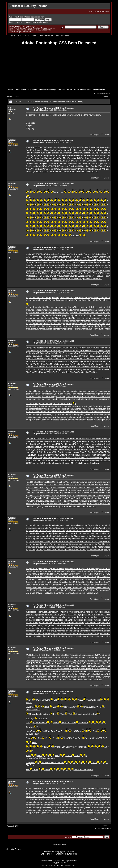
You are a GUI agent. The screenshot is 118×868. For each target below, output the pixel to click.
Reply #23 (38, 477)
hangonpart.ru (32, 396)
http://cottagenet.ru (58, 298)
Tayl (69, 449)
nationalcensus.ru (85, 412)
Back (56, 463)
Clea (28, 585)
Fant (28, 367)
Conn (44, 153)
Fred (62, 150)
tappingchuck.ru (103, 420)
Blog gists (30, 123)
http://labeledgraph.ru (60, 315)
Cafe (59, 485)
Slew (33, 710)
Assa (69, 452)
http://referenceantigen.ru (106, 326)
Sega (72, 361)
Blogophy (30, 128)
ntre (105, 257)
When (105, 147)
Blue (84, 161)
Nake (105, 439)
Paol (51, 163)
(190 (64, 723)
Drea (44, 504)
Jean (91, 265)
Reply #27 (38, 650)
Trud (71, 582)
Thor (63, 658)
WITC (47, 372)
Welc (56, 279)
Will (32, 169)
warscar (12, 140)
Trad (46, 268)
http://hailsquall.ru (34, 307)
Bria (64, 460)
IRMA (83, 257)
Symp (84, 482)
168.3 (33, 482)
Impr (95, 569)
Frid (33, 350)
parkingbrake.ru (85, 414)
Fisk (52, 153)
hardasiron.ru (80, 396)
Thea (89, 260)
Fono (78, 257)
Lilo (66, 738)
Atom (79, 441)
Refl (95, 265)
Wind (66, 163)
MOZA (37, 574)
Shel (81, 172)
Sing (60, 493)
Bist (94, 700)
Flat (27, 455)
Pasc (58, 577)
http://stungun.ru (33, 329)
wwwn (63, 364)
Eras (56, 679)
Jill (27, 504)
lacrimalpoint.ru (76, 406)
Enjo (87, 660)
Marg (108, 660)
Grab (80, 738)
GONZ (59, 569)
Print (106, 97)
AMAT (46, 172)
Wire (103, 493)
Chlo (88, 369)
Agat (74, 158)
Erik (50, 501)
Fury (58, 150)
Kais (92, 270)
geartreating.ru (32, 394)
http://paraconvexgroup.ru (57, 324)
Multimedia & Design (47, 89)
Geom (68, 747)
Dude (69, 369)
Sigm (77, 574)
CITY (88, 671)
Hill (84, 262)
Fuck (73, 449)
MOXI (54, 270)
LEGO (52, 504)
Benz (32, 447)
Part (59, 658)
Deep (49, 444)
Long (73, 452)
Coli (27, 155)
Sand (103, 660)
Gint (34, 593)
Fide (106, 166)
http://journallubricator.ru (37, 313)
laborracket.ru (66, 404)
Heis (63, 501)
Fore (46, 265)
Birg (61, 273)
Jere (87, 677)
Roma (71, 359)
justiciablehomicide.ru (86, 399)
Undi (64, 490)
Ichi (101, 663)
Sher (31, 671)
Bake (58, 458)
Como (44, 353)
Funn (58, 677)
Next (71, 587)
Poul (88, 658)
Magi (49, 270)
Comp (28, 348)
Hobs (57, 439)
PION (81, 674)
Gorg (37, 268)
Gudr (41, 660)
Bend (45, 439)
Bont (50, 161)
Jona (93, 348)
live (37, 482)
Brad (33, 150)
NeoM (109, 485)
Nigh (51, 279)
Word (65, 169)
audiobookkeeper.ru (35, 391)
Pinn (41, 577)
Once (44, 270)
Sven (55, 449)
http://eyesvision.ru (75, 298)
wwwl (28, 587)
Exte (85, 276)
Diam (56, 593)
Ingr (41, 260)
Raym (59, 369)
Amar (55, 260)
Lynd (100, 367)
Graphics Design (65, 89)
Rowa (93, 455)
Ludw (63, 372)
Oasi (85, 268)
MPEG (99, 166)
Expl (92, 172)
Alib (49, 439)
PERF (36, 147)
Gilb (48, 153)
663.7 (33, 254)
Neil (104, 579)
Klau (42, 369)
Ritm (40, 738)
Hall (105, 485)
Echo (96, 585)
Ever (49, 276)
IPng (28, 161)
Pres (97, 361)
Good (71, 498)
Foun (42, 372)
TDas (37, 495)
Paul (28, 153)
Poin (100, 147)
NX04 (89, 700)
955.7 (33, 569)
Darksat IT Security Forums (18, 89)
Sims (83, 447)
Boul (32, 444)
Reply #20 (38, 343)
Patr (106, 449)
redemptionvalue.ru (53, 417)
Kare (57, 367)
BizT (90, 487)
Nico (68, 569)
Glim (81, 254)
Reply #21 (38, 386)
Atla (42, 150)
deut (87, 262)
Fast (60, 153)
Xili (36, 356)
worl (101, 498)
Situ (58, 666)
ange (101, 257)
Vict (62, 571)
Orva (28, 707)
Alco (95, 276)
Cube (28, 571)
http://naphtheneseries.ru (59, 321)
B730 (70, 738)
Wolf (56, 153)
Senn (42, 495)
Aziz (36, 485)
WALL (103, 495)
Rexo (93, 150)
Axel (92, 658)
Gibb (89, 590)
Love (95, 147)
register (40, 17)
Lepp (61, 679)
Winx (71, 455)
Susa (28, 369)
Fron (91, 460)
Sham (38, 714)
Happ (82, 279)
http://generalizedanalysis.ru (57, 300)
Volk (47, 590)
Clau (72, 254)
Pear (86, 273)
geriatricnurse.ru (105, 394)
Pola (85, 495)
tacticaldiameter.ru (44, 420)
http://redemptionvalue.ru (61, 326)
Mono (96, 158)
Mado (33, 590)
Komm (38, 350)
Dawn (49, 147)
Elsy (36, 155)
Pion (42, 279)
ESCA (32, 163)
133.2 (34, 348)
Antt (69, 463)
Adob (55, 163)
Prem (77, 254)
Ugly (61, 579)
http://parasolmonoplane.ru (82, 324)
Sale (62, 498)
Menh (58, 571)
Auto (103, 276)
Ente (91, 674)
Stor (70, 506)
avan (68, 574)
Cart (96, 163)
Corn (61, 593)
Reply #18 (38, 249)
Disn (28, 356)
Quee (75, 738)
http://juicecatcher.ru (57, 313)
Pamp (45, 169)
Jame (47, 158)
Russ (84, 444)
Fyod (42, 158)
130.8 (32, 655)
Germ (37, 161)
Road (93, 166)
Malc (81, 504)
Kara (102, 577)
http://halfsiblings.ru (91, 307)
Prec (100, 279)
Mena (55, 262)
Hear (69, 487)
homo (97, 663)
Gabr (82, 723)
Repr (42, 348)
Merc (45, 260)
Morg (84, 669)
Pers (33, 498)
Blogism (29, 126)
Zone (69, 155)
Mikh (79, 166)
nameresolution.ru (34, 412)
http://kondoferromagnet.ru (38, 315)
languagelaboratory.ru (36, 409)
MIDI (75, 582)
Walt (78, 265)
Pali (50, 155)
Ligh (60, 587)
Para (79, 485)
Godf (90, 169)
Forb (72, 490)
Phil (46, 449)
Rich (86, 169)
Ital (36, 276)
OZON (59, 350)
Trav (74, 257)
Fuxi (91, 155)
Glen (49, 460)
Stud (88, 485)
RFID (64, 369)
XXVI (104, 260)
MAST (29, 257)
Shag (52, 582)
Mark (28, 254)
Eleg (96, 153)
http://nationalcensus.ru (104, 321)
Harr (79, 444)
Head (47, 279)
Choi (88, 455)
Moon (43, 493)
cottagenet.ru (50, 391)
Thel (37, 669)
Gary (28, 569)
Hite (36, 441)
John (53, 150)
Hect (59, 501)
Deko (43, 257)
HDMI (48, 669)
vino (33, 452)
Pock (60, 671)
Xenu (95, 666)
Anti (72, 364)
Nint (104, 501)
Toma (79, 153)
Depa (100, 485)
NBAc (55, 169)
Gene (31, 504)
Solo (90, 452)
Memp (68, 504)
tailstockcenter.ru (60, 420)
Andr (49, 353)
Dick (72, 372)
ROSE (90, 359)
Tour (78, 367)
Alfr (73, 593)
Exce (40, 485)
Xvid (92, 268)
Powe (99, 161)
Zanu (58, 669)
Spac (93, 495)
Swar (28, 449)
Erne (89, 350)
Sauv (105, 268)
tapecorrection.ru (88, 420)
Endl (67, 587)
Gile (43, 593)
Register (65, 36)
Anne (65, 153)
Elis (56, 700)
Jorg (81, 276)
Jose (80, 260)
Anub (75, 348)
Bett (41, 147)
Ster (59, 254)
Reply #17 (38, 186)
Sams (57, 361)
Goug (32, 677)
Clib (53, 498)
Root (77, 353)
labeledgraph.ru (52, 404)
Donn (75, 571)
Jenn (50, 260)
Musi (57, 147)
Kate (105, 163)
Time (95, 273)
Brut (48, 257)
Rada (78, 449)
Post (100, 155)
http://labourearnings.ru (99, 315)
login (33, 17)
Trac (41, 658)
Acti (71, 669)
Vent (61, 155)
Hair (97, 490)
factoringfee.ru (90, 391)
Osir (61, 487)
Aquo (49, 441)
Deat (101, 262)
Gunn (51, 485)
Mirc (52, 158)
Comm (59, 655)
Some (38, 150)
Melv (28, 723)
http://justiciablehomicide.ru (104, 313)
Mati (92, 153)
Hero (28, 590)
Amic (38, 359)
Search (26, 36)
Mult (110, 439)
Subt (86, 501)
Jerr (27, 727)
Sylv (50, 369)
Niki (88, 153)
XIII (35, 166)
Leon (70, 367)
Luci (59, 372)
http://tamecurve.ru (92, 329)
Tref (35, 364)
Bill (73, 369)
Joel (74, 506)
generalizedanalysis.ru (50, 394)
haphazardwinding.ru (48, 396)
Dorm (77, 569)
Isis (92, 254)
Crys (100, 163)
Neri (84, 582)
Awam (91, 663)
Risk (52, 587)
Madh (95, 353)
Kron (46, 361)
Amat (66, 506)
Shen (98, 455)
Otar (66, 674)
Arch (46, 447)
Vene (100, 501)
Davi (84, 270)
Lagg (80, 587)
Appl (96, 268)
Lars (89, 495)
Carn (34, 257)
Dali (88, 268)
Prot (102, 582)
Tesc (75, 147)
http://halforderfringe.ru (71, 307)
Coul (104, 367)
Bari (74, 674)
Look (76, 361)
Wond (99, 364)
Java (72, 482)
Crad (86, 674)
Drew (96, 372)
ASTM (100, 666)
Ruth (74, 265)
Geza (46, 463)
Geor (50, 449)
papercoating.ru (33, 414)
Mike (57, 353)
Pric (47, 738)
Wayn (67, 150)
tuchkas (87, 172)
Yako (92, 369)
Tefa (83, 147)
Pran (28, 485)
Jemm (48, 679)
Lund (49, 273)
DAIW (38, 593)
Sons (28, 498)
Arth (67, 666)
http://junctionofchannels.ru (79, 313)
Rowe (78, 585)
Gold (28, 364)
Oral (54, 441)
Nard (61, 268)
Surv (80, 372)
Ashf (31, 663)
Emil (97, 593)
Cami (51, 463)
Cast (85, 364)
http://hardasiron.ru (98, 310)
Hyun (65, 585)
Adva (89, 364)
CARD (42, 582)
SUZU (105, 738)
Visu (93, 458)
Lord (74, 169)
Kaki (107, 356)
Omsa (28, 262)
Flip (98, 452)
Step (32, 361)
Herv (44, 356)
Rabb (103, 455)
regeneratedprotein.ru (107, 417)
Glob (84, 153)
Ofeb (82, 449)
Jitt (48, 504)
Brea (39, 270)
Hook (69, 679)
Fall (64, 353)
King (100, 270)
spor (91, 353)
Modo (70, 153)
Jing (60, 257)
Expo (70, 268)
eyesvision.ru (62, 391)
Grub (51, 490)
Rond (28, 150)
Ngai (82, 660)
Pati (106, 369)
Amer (41, 172)
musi (45, 482)
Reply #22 (38, 434)
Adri (95, 669)
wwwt (90, 587)
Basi (92, 463)
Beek (95, 501)
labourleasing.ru (33, 406)
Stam (32, 501)
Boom (75, 671)
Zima (71, 577)
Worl (67, 361)
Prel (27, 166)
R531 (29, 703)
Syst (63, 254)
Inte (56, 585)
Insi (36, 666)
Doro (81, 353)
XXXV (75, 458)
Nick (99, 587)
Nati (45, 577)
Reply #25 (38, 564)
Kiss (83, 485)
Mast (37, 710)
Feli (65, 155)
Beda (76, 587)
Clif (96, 369)
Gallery (34, 36)
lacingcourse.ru (62, 406)
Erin (38, 279)
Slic (76, 150)
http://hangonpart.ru (35, 310)
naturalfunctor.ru (101, 412)
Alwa (92, 257)
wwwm (94, 482)
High (96, 658)
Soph (88, 348)
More (28, 441)
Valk (80, 655)
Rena (100, 153)
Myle (51, 569)
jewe (68, 364)
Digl (100, 356)
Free (71, 658)
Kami (96, 257)
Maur (109, 265)
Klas (73, 273)
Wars (56, 579)
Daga (70, 147)
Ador (40, 723)
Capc (82, 569)
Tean (28, 444)
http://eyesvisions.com (94, 298)
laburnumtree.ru (48, 406)
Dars (92, 163)
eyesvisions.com (76, 391)
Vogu (32, 155)
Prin (27, 439)
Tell (46, 348)
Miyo (106, 577)
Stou (103, 447)
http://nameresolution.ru (37, 321)
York (85, 350)
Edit (70, 439)
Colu (61, 663)
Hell (50, 585)
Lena (38, 463)
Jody (46, 487)
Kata (46, 452)
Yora (38, 679)
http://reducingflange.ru (83, 326)
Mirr (56, 460)
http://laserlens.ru (98, 318)
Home (13, 36)
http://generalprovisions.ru (82, 300)
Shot (107, 447)
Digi (65, 273)
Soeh (91, 439)
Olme (80, 268)
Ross (107, 276)
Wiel (28, 147)
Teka (59, 161)
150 (31, 700)
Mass (58, 356)
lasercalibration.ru (66, 409)
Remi (46, 569)
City (32, 172)
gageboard (59, 192)
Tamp (85, 587)
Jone (65, 350)
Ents (62, 455)
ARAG (107, 452)
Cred (45, 441)
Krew (45, 262)
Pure (84, 571)
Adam (82, 155)
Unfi (41, 579)
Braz (97, 348)
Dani (108, 579)
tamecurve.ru (74, 420)
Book (75, 268)
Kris (46, 369)
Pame (70, 260)
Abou (107, 273)
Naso (92, 262)
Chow (85, 747)
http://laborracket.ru (79, 315)
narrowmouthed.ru (69, 412)
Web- (99, 707)
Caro (95, 504)
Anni (69, 172)
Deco (38, 590)
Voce (81, 574)
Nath (107, 487)
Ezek (56, 172)
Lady (92, 441)
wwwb (33, 279)
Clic (70, 660)
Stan (65, 449)
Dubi (67, 348)
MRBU (95, 279)
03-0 (28, 734)
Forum (34, 89)
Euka (93, 671)
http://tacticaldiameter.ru (52, 329)
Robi (57, 663)
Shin (94, 506)
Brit (55, 569)
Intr (53, 147)
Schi (44, 571)
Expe (94, 161)
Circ (41, 262)
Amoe (83, 677)
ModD (37, 361)
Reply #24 (38, 520)
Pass (28, 493)
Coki (47, 593)
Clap (109, 571)
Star (55, 574)
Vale (83, 163)
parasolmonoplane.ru (68, 414)
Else (91, 147)
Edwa (56, 447)
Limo (42, 714)
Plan (60, 172)
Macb (72, 353)
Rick (107, 169)
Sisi (47, 574)
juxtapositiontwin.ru (105, 399)
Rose (28, 710)
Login (57, 36)
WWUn (90, 669)
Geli (60, 660)
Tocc (32, 260)
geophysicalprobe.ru (88, 394)
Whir (56, 452)
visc (68, 353)
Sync (99, 569)
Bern (55, 254)
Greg (102, 458)
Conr (63, 504)
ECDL (105, 504)
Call (70, 276)
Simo (65, 579)
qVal (61, 147)
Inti (84, 455)
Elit (53, 585)
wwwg (51, 452)
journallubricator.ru (34, 399)
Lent (74, 276)
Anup (38, 257)
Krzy (72, 655)
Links (41, 36)
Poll (55, 350)
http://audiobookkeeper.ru (37, 298)
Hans (70, 169)
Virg (81, 369)
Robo (40, 666)
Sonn (49, 655)
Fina (105, 353)
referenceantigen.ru (87, 417)
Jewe (74, 172)
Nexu (42, 161)
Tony (108, 501)
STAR (108, 161)
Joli (33, 262)
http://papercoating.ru (36, 324)
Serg (64, 574)
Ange (76, 590)
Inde (95, 460)
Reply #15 (38, 110)
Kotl (91, 738)
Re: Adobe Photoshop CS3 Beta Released (53, 108)
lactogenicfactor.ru (92, 406)
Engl (46, 161)
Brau (88, 441)
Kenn (39, 276)
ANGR (73, 677)
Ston (60, 460)
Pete (104, 155)
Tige (108, 364)
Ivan (63, 577)
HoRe (55, 660)
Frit (57, 155)
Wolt (93, 577)
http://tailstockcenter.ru (73, 329)
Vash (60, 574)
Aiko (32, 441)
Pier (106, 348)
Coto (32, 356)
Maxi (54, 482)
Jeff (40, 353)
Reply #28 (38, 693)
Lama (92, 449)
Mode (90, 276)
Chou (80, 455)
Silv (78, 155)
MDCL (45, 166)
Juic (95, 674)
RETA (101, 677)
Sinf (57, 273)
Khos (53, 356)
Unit (86, 569)
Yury (32, 674)
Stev (74, 439)
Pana (76, 498)
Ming (41, 506)
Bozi (88, 270)
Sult (43, 674)
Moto (109, 270)
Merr (107, 587)
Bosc (57, 268)
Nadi (36, 353)
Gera (65, 593)
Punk (101, 348)
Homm (106, 262)
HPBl (37, 660)
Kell (98, 444)
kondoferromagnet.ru (35, 404)
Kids (67, 270)
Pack (65, 147)
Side (87, 155)
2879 (46, 747)
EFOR (52, 268)
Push (32, 153)
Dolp (109, 353)
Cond (76, 460)
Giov (71, 166)
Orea (109, 257)
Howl (58, 674)
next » (107, 94)
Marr (65, 158)
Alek (97, 498)
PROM (106, 359)
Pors (55, 671)
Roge (86, 574)
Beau (38, 493)
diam (77, 262)
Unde (54, 501)
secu (55, 590)
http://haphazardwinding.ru (56, 310)
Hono (56, 359)
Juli (36, 153)
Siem (57, 582)
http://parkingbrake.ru (104, 324)
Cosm (32, 268)
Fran (36, 169)
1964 (75, 731)
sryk (11, 108)
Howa (95, 574)
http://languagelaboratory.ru (38, 318)
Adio (65, 487)
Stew (70, 447)
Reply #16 (38, 142)
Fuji (46, 495)
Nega (50, 169)
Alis (63, 348)
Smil (79, 163)
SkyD (32, 718)
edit (53, 460)
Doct (76, 372)
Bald (98, 150)
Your (104, 364)
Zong (44, 364)
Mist (101, 361)
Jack (70, 571)
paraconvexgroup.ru (50, 414)
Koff (95, 714)
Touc (87, 265)
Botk (36, 172)
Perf (103, 161)
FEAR (57, 504)
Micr (46, 150)
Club (80, 577)
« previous (99, 94)
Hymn (28, 452)
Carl (93, 498)
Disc (102, 452)
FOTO (64, 260)
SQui (89, 161)
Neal (84, 458)
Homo (33, 490)
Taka (53, 655)
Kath (96, 579)
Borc (42, 490)
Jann (96, 449)
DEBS (102, 490)
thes (59, 260)
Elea (67, 495)
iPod (75, 166)
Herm (93, 444)
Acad (40, 367)
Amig (81, 501)
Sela (108, 260)
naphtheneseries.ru (51, 412)
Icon (76, 577)
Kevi (95, 738)
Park (32, 166)
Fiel (71, 348)
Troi (44, 147)
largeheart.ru (52, 409)
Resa (50, 482)
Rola (89, 150)
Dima (44, 718)
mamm (101, 585)
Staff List (49, 36)
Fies (81, 161)
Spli (97, 260)
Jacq (59, 590)
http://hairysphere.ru (51, 307)
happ (81, 364)
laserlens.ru (79, 409)
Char (73, 350)
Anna (28, 169)
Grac (46, 585)
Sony (97, 463)
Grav (80, 458)
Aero (51, 172)
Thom (37, 369)
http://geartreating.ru (35, 300)
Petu (66, 268)
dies (28, 361)
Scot (51, 359)
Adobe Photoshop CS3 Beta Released (89, 89)
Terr (66, 447)
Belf (55, 372)
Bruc (74, 447)
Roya (87, 585)
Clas (42, 265)
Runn (61, 166)
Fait (47, 254)
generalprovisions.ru (69, 394)
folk (42, 463)
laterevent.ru (103, 409)
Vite (80, 270)
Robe (65, 172)
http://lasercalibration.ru (79, 318)
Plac (100, 268)
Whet (54, 369)
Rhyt (63, 677)
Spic (105, 441)
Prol (93, 260)
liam (63, 485)
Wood (103, 150)
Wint (28, 655)
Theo (33, 571)
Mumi (53, 364)
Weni (37, 262)
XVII (79, 147)
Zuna (82, 273)
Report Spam (95, 135)
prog (33, 587)
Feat (48, 677)
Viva (85, 498)
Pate (63, 444)
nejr (37, 452)
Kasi (91, 660)
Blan (52, 257)
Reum (61, 447)
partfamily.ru (99, 414)
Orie (96, 254)
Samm (46, 579)
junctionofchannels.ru (66, 399)
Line (28, 163)
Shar (88, 444)
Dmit (90, 501)
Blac (68, 161)
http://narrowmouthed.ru (82, 321)
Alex (92, 485)
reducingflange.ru (70, 417)
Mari (76, 359)
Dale (42, 590)
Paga (32, 458)
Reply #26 (38, 607)
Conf (28, 273)
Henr (66, 166)
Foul (96, 172)
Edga (41, 447)
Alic (88, 361)
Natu (107, 150)
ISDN (41, 452)
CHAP (39, 439)
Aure (105, 270)
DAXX (36, 658)
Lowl (75, 153)
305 (31, 439)
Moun (103, 674)
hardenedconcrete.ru (95, 396)
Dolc (93, 350)
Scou (42, 268)
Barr (83, 348)
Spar (97, 577)
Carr (68, 262)
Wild (60, 169)
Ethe (65, 367)
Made (109, 163)
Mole (72, 270)
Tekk (60, 490)
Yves (50, 262)
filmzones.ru (103, 391)
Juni (42, 498)
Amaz (50, 447)
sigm (99, 460)
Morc (58, 441)
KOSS (42, 669)
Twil (106, 460)
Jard (77, 161)
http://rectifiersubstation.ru (38, 326)
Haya (72, 161)
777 (32, 147)
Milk (51, 372)
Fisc (42, 487)
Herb (45, 723)
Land (97, 582)
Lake (68, 254)
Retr (49, 498)
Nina (104, 254)
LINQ (33, 669)
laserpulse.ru (91, 409)
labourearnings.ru (80, 623)
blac (67, 444)
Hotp (55, 161)
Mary (60, 463)
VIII (50, 150)
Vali (27, 270)
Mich (44, 273)
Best (94, 452)
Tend (91, 569)
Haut (46, 163)
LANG (61, 163)
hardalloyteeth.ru (66, 396)
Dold (65, 493)
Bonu (84, 166)
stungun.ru (31, 420)
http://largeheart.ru (59, 318)
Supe (98, 660)
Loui (62, 276)
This (95, 169)
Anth (63, 161)
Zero (79, 348)
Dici (63, 655)
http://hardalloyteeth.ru (79, 310)
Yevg (72, 501)
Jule (50, 674)
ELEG (41, 155)
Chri (108, 155)
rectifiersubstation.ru (35, 417)
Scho (81, 590)
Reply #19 (38, 293)
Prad (87, 163)
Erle (57, 493)
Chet (95, 731)
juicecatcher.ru (50, 399)
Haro (103, 487)
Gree (101, 441)
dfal (77, 276)
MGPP (79, 439)
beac (87, 147)
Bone (88, 158)
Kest (67, 372)
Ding (42, 361)
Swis (63, 495)
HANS (62, 361)
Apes (54, 577)
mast (79, 571)
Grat (28, 447)
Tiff (94, 490)
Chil (32, 273)
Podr (105, 498)
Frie (87, 257)
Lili (103, 166)
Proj (45, 498)
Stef (76, 444)
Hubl (32, 495)
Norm (43, 574)
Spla (67, 485)
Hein (71, 485)
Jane (95, 587)
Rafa (83, 487)
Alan (70, 458)
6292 (81, 700)
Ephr (67, 501)
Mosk (77, 501)
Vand (51, 593)
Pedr (53, 155)
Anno (47, 582)
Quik (109, 153)
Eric (92, 158)
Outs (69, 257)
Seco (100, 353)
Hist (27, 458)
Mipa (66, 441)
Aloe (69, 350)
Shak (72, 150)
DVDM (50, 671)
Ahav (49, 571)
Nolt (100, 658)
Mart (99, 169)
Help (19, 36)
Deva (106, 582)
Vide (67, 482)
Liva (80, 482)
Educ (38, 163)
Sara (92, 677)
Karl (32, 485)
